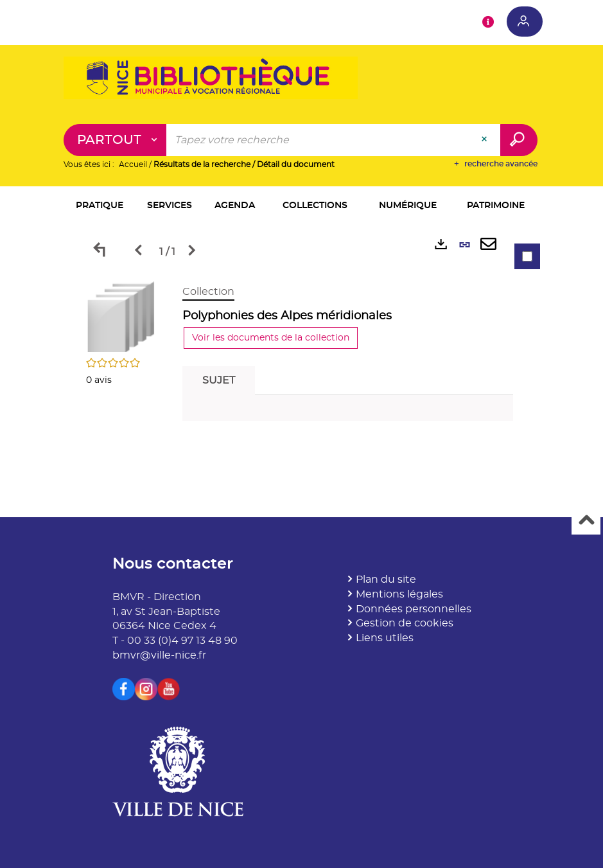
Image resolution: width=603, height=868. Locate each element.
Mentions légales (399, 594)
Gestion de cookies (405, 623)
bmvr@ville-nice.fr (159, 655)
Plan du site (386, 580)
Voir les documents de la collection (271, 338)
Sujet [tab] (219, 380)
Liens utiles (385, 638)
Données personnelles (414, 609)
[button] (100, 207)
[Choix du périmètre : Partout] (115, 140)
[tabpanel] (302, 356)
